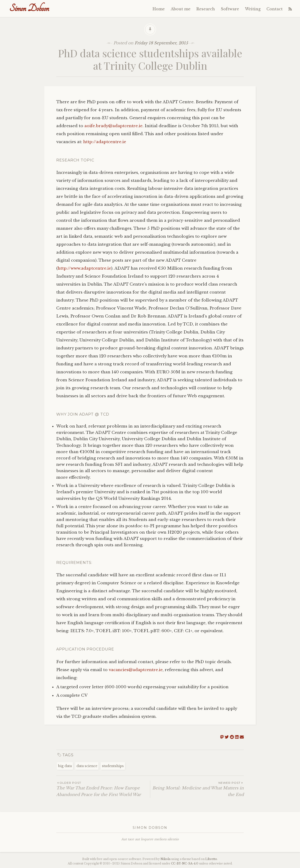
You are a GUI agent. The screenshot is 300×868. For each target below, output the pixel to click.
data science (87, 766)
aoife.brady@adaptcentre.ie (113, 126)
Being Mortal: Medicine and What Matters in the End (197, 789)
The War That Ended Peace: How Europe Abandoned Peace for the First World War (103, 789)
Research (206, 9)
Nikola (165, 859)
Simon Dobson (29, 8)
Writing (253, 9)
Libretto (211, 859)
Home (159, 9)
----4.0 (185, 863)
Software (230, 9)
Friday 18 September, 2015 (161, 43)
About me (181, 9)
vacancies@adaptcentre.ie (136, 670)
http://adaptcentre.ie (105, 142)
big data (65, 766)
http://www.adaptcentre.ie (84, 268)
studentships (113, 766)
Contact (275, 9)
